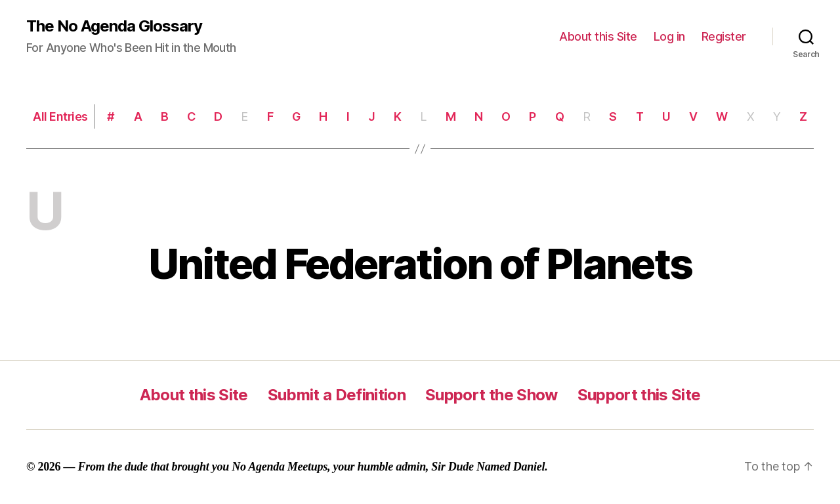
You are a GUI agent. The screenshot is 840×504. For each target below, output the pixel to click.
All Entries (60, 116)
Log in (669, 36)
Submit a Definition (337, 395)
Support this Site (639, 395)
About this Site (598, 36)
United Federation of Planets (420, 263)
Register (724, 36)
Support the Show (491, 395)
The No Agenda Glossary (114, 26)
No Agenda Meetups (280, 467)
